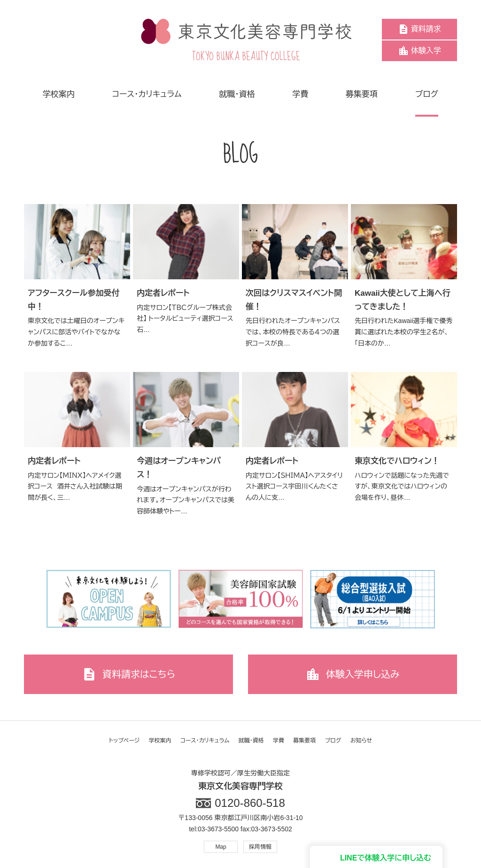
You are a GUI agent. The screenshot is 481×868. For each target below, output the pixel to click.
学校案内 (160, 741)
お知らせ (361, 741)
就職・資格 (251, 741)
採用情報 (260, 847)
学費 (279, 741)
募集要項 (304, 741)
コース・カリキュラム (205, 741)
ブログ (333, 741)
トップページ (124, 741)
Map (221, 847)
